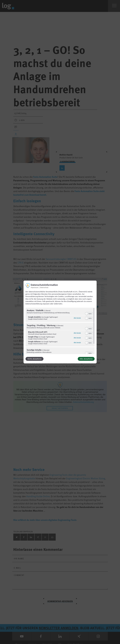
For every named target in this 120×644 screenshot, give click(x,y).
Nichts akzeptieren (34, 359)
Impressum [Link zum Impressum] (35, 287)
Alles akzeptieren (86, 359)
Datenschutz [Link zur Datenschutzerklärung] (44, 287)
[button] (87, 314)
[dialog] (60, 322)
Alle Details (77, 318)
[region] (60, 331)
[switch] (89, 313)
